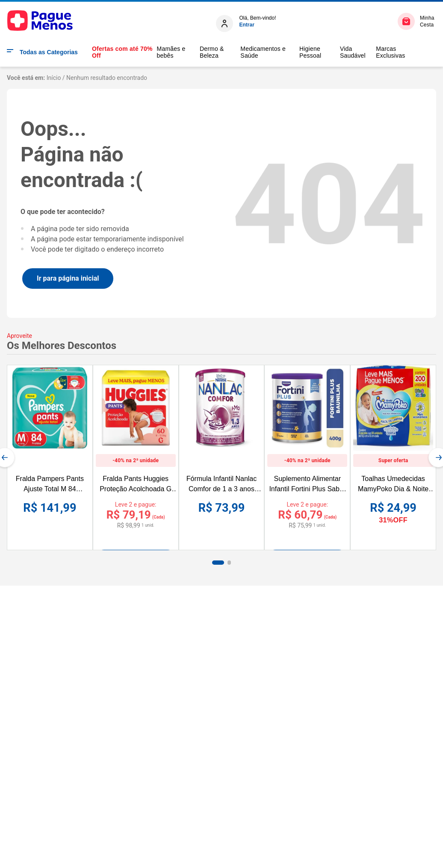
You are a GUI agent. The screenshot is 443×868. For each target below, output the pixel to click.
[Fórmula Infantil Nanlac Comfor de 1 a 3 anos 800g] (222, 457)
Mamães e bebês (171, 52)
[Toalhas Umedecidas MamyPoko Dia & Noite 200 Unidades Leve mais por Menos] (393, 457)
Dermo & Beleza (212, 52)
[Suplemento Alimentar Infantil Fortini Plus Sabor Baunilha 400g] (307, 449)
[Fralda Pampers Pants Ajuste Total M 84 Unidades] (50, 457)
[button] (218, 563)
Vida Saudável (353, 52)
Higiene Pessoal (310, 52)
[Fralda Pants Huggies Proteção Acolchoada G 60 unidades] (136, 449)
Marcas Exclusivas (390, 52)
